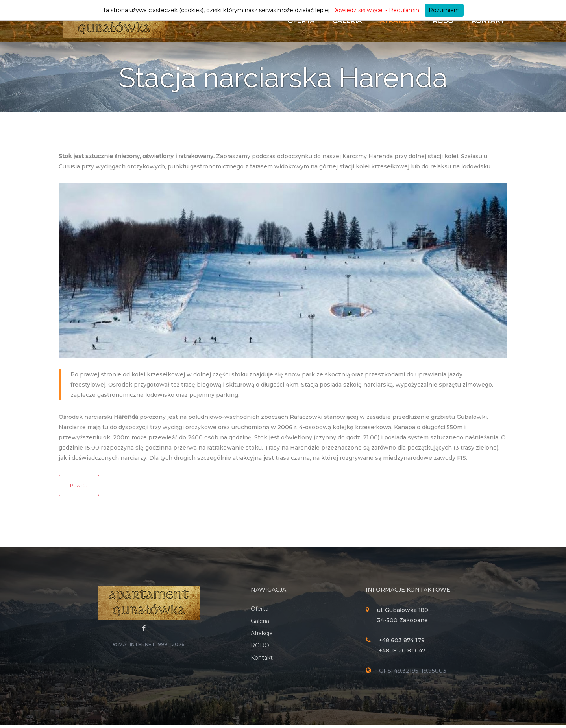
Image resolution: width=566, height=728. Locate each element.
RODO (443, 21)
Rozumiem (444, 10)
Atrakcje (397, 21)
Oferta (301, 21)
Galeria (347, 21)
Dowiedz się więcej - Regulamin (376, 10)
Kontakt (488, 21)
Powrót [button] (79, 488)
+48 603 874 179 (402, 643)
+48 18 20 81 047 (402, 654)
